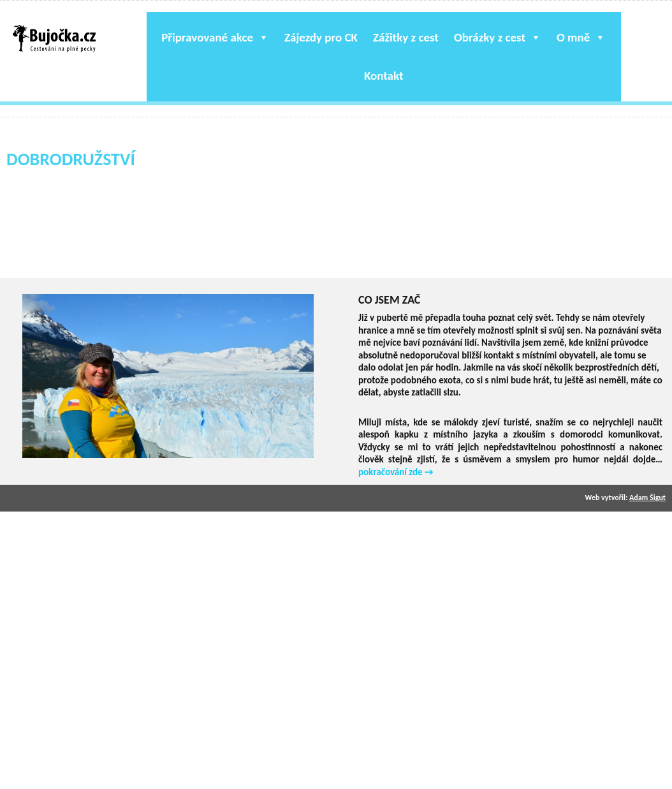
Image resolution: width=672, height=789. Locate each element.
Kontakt (384, 76)
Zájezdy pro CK (321, 37)
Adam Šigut (647, 498)
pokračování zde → (396, 472)
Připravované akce (215, 37)
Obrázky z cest (498, 37)
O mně (581, 37)
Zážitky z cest (406, 37)
